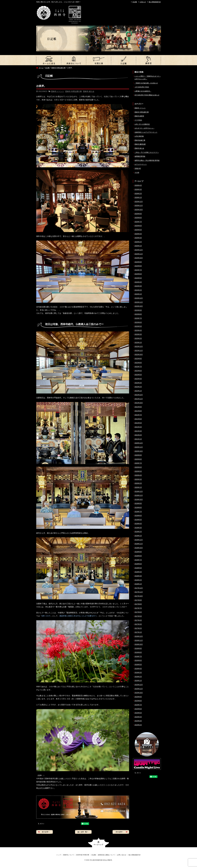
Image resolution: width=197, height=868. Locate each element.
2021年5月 (138, 423)
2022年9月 (138, 359)
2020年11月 (139, 447)
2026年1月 (138, 198)
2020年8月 (138, 459)
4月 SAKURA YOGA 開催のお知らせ (147, 95)
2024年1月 (138, 294)
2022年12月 (139, 346)
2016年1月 (138, 681)
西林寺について (74, 60)
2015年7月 (138, 705)
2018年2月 (138, 580)
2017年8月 (138, 604)
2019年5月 (138, 520)
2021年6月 (138, 419)
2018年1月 (138, 584)
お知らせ (143, 2)
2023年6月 (138, 322)
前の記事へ (45, 832)
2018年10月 (139, 548)
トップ (49, 60)
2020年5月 (138, 471)
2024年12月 (139, 250)
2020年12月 (139, 443)
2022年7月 (138, 367)
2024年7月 (138, 270)
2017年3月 (138, 624)
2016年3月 (138, 673)
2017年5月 (138, 616)
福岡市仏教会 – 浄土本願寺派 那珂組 (147, 160)
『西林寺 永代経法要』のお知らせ (146, 83)
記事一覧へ (83, 832)
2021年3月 (138, 431)
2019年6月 (138, 516)
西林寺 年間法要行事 (58, 68)
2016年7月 (138, 656)
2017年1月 (138, 632)
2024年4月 (138, 282)
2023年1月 (138, 343)
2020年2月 (138, 483)
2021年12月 (139, 395)
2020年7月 (138, 463)
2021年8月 (138, 411)
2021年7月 (138, 415)
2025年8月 (138, 218)
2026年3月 (138, 189)
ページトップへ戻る (99, 842)
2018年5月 (138, 568)
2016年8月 (138, 652)
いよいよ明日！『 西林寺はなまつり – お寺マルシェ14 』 (148, 78)
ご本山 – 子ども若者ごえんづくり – (147, 152)
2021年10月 (139, 403)
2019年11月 (139, 495)
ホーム (41, 68)
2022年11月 (139, 351)
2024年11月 (139, 254)
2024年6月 (138, 274)
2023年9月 (138, 310)
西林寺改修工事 (140, 140)
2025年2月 (138, 242)
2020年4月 (138, 475)
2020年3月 (138, 479)
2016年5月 (138, 665)
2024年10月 (139, 258)
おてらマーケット (141, 164)
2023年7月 (138, 318)
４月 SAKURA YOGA (142, 87)
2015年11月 (139, 689)
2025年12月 (139, 202)
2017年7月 (138, 608)
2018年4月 (138, 572)
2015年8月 (138, 701)
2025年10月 (139, 210)
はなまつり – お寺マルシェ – (144, 128)
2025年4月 (138, 234)
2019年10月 (139, 499)
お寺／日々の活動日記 (142, 124)
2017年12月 (139, 588)
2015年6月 (138, 709)
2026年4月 (138, 185)
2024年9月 (138, 262)
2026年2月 (138, 194)
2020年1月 (138, 487)
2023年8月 (138, 314)
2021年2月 (138, 435)
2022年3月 (138, 383)
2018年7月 (138, 560)
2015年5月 (138, 713)
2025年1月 (138, 246)
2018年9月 (138, 552)
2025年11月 (139, 206)
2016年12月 (139, 636)
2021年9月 (138, 407)
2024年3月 (138, 286)
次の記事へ (121, 832)
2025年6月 (138, 226)
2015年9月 (138, 697)
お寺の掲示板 (139, 136)
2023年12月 (139, 298)
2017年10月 (139, 596)
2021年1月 (138, 439)
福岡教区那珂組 (140, 156)
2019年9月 (138, 503)
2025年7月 (138, 222)
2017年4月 (138, 620)
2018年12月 (139, 540)
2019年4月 (138, 524)
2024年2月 (138, 290)
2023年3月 (138, 334)
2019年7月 (138, 512)
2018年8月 (138, 556)
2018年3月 (138, 576)
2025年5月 (138, 230)
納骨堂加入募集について (148, 60)
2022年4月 (138, 379)
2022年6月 (138, 371)
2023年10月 (139, 306)
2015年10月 (139, 693)
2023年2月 (138, 338)
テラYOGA (138, 120)
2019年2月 (138, 532)
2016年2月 (138, 677)
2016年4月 (138, 669)
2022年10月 (139, 354)
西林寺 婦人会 (89, 91)
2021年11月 (139, 399)
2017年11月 (139, 592)
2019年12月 (139, 491)
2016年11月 (139, 640)
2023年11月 (139, 302)
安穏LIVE (138, 168)
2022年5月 (138, 375)
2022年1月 (138, 391)
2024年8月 (138, 266)
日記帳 (135, 2)
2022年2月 (138, 387)
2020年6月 (138, 467)
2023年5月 (138, 326)
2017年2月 (138, 628)
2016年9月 (138, 648)
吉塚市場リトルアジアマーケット (146, 132)
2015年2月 (138, 725)
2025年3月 (138, 238)
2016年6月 (138, 660)
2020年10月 (139, 451)
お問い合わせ (122, 855)
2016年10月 (139, 644)
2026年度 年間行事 (99, 60)
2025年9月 (138, 214)
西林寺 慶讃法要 (140, 144)
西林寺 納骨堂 (139, 116)
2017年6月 (138, 612)
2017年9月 (138, 600)
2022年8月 (138, 363)
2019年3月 (138, 528)
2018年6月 (138, 564)
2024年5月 (138, 278)
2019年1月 (138, 536)
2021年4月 (138, 427)
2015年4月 (138, 717)
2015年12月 (139, 685)
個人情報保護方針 (155, 2)
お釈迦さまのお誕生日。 (143, 91)
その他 (137, 173)
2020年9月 (138, 455)
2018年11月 (139, 544)
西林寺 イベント (58, 91)
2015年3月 (138, 721)
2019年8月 (138, 508)
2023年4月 (138, 330)
